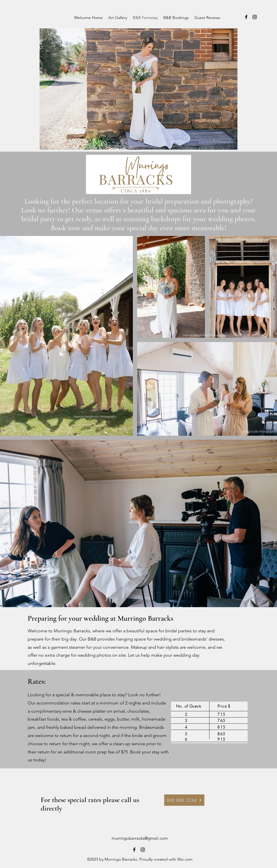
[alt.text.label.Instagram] (255, 17)
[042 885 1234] (184, 800)
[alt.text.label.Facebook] (246, 17)
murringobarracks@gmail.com (140, 838)
